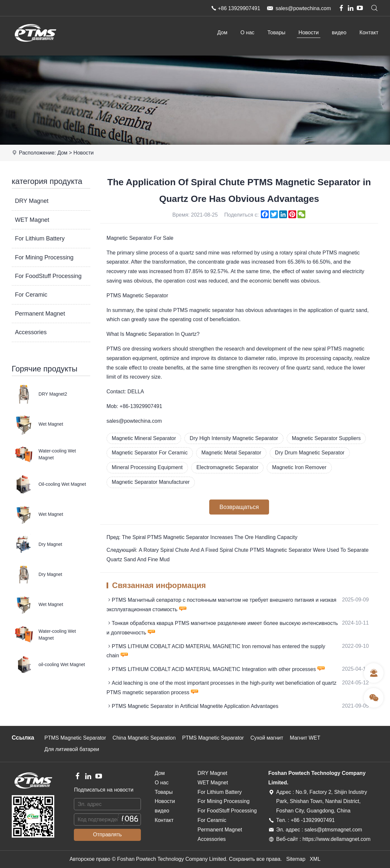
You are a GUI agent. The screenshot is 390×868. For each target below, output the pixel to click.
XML (315, 859)
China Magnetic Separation (144, 738)
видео (339, 33)
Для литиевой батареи (72, 749)
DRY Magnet (32, 201)
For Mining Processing (44, 257)
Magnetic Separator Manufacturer (151, 482)
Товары (276, 33)
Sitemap (296, 859)
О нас (247, 33)
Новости (309, 33)
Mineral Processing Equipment (147, 467)
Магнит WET (305, 738)
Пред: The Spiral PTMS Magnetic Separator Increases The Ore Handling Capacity (202, 537)
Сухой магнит (267, 738)
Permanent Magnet (40, 314)
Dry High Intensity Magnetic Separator (234, 438)
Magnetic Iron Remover (299, 467)
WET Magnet (32, 220)
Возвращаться (239, 507)
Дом (222, 33)
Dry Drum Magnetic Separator (310, 453)
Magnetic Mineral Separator (144, 438)
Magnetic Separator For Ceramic (150, 453)
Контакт (369, 33)
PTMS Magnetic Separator (75, 738)
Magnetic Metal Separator (231, 453)
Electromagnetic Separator (227, 467)
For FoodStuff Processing (48, 276)
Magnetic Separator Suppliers (326, 438)
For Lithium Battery (40, 238)
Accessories (31, 332)
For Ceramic (31, 295)
